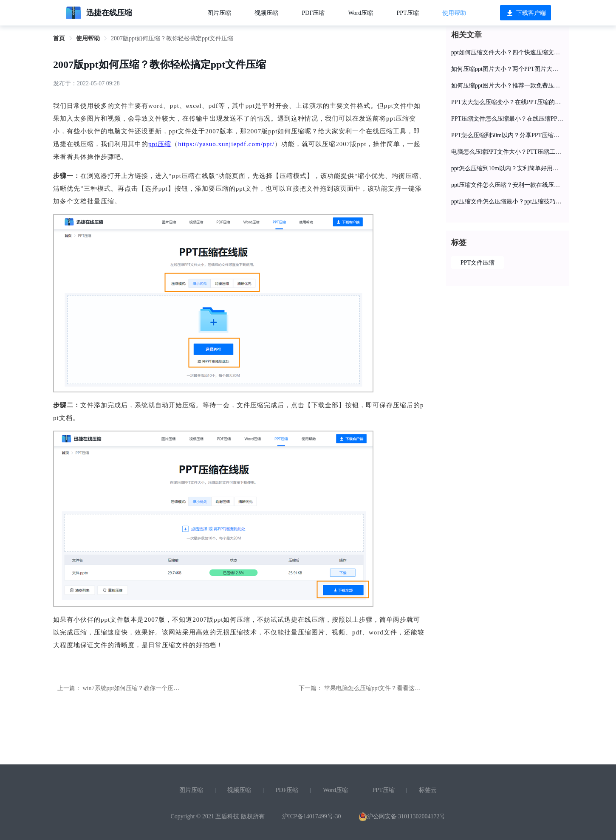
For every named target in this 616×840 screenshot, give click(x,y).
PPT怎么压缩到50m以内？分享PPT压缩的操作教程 (508, 135)
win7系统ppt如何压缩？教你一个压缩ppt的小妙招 (147, 688)
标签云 (428, 790)
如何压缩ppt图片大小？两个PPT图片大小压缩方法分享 (508, 69)
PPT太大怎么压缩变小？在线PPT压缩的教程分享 (508, 102)
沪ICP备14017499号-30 (311, 816)
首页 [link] (59, 38)
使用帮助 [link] (88, 38)
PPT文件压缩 (478, 263)
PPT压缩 (408, 13)
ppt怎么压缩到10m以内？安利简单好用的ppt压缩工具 (508, 168)
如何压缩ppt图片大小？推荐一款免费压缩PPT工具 (508, 86)
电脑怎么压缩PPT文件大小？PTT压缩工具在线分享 (508, 152)
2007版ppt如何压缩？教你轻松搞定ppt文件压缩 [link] (172, 38)
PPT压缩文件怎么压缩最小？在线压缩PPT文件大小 (508, 119)
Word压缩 (361, 13)
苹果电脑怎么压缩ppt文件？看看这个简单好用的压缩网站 (399, 688)
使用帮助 (454, 13)
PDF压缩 (314, 13)
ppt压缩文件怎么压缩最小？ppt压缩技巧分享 (508, 202)
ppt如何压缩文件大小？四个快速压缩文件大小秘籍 (508, 52)
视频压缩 (266, 13)
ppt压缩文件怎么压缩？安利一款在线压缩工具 (508, 185)
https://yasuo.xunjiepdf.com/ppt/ (226, 144)
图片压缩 (219, 13)
